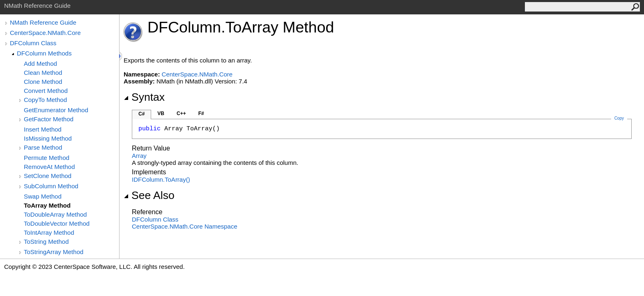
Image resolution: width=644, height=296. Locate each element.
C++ (181, 113)
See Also (149, 195)
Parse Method (43, 147)
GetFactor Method (49, 119)
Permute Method (47, 158)
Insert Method (43, 129)
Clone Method (43, 82)
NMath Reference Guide (43, 22)
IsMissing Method (48, 138)
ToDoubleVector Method (57, 223)
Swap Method (43, 196)
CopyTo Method (45, 100)
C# (141, 114)
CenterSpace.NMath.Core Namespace (185, 226)
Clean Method (43, 73)
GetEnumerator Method (56, 110)
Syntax (144, 97)
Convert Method (46, 91)
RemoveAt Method (49, 167)
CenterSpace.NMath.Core (45, 33)
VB (161, 113)
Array (139, 156)
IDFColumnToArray (161, 179)
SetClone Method (48, 176)
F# (201, 113)
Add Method (40, 64)
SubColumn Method (51, 186)
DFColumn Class (33, 43)
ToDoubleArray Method (55, 214)
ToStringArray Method (54, 252)
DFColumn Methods (44, 53)
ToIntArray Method (49, 232)
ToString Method (46, 242)
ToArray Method (47, 205)
